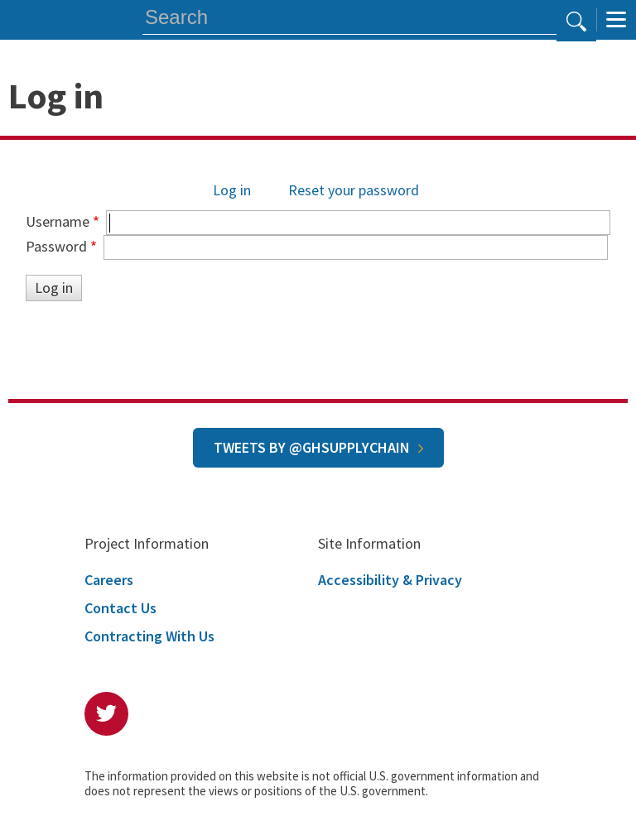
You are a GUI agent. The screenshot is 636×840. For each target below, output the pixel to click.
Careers (109, 580)
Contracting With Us (149, 636)
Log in (232, 190)
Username (58, 221)
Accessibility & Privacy (390, 580)
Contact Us (120, 608)
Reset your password (354, 190)
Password (56, 246)
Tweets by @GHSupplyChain (312, 447)
